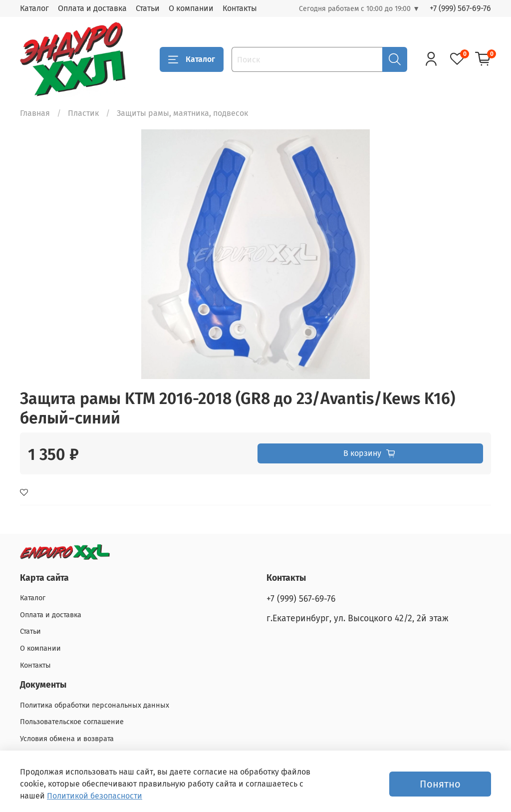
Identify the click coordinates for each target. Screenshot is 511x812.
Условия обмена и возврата (67, 739)
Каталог (34, 8)
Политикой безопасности (95, 796)
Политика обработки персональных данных (95, 705)
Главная (35, 113)
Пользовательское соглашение (72, 722)
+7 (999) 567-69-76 (460, 8)
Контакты (240, 8)
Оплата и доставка (92, 8)
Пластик (83, 113)
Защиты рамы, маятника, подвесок (182, 113)
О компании (191, 8)
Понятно (440, 784)
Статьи (148, 8)
